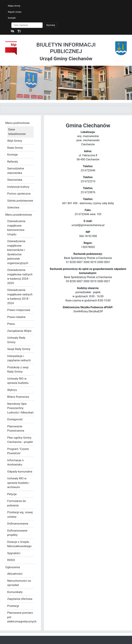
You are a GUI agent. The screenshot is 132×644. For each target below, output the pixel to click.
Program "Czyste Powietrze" (18, 451)
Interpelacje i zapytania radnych (19, 358)
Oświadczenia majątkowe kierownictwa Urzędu (16, 228)
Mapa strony (14, 6)
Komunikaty (15, 592)
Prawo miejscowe (19, 310)
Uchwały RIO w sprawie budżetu (18, 381)
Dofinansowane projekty (17, 533)
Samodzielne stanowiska (16, 171)
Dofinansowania (18, 524)
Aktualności (15, 574)
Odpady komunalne (20, 471)
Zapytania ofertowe (20, 599)
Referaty (13, 162)
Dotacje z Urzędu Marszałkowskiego (19, 544)
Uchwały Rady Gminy (16, 340)
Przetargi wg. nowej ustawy (20, 514)
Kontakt (12, 18)
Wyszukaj (51, 25)
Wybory (12, 390)
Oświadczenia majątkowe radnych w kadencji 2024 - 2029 (20, 276)
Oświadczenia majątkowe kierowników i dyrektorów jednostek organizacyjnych (18, 252)
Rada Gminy (15, 148)
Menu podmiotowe (17, 123)
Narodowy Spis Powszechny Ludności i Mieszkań (20, 408)
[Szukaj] (27, 25)
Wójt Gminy (15, 141)
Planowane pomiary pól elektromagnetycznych (20, 617)
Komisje (12, 155)
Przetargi (13, 606)
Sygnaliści (14, 553)
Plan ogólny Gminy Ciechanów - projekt (20, 440)
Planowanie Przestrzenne (16, 429)
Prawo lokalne (16, 317)
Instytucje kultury (18, 187)
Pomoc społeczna (19, 194)
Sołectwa (13, 207)
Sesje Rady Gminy (19, 349)
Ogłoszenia (13, 567)
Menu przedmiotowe (19, 215)
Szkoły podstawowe (20, 201)
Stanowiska (15, 180)
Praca (11, 324)
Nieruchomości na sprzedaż (19, 583)
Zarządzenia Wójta (19, 331)
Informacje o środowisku (15, 462)
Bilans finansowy (18, 397)
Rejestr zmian (15, 12)
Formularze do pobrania (17, 503)
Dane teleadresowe (17, 132)
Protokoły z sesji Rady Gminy (18, 369)
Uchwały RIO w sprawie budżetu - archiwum (19, 483)
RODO (11, 560)
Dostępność (15, 419)
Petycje (12, 494)
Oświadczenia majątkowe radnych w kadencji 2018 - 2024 (20, 297)
